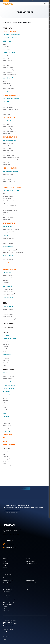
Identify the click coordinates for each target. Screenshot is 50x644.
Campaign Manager (8, 196)
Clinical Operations (9, 52)
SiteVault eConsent (9, 88)
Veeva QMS (6, 153)
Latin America (7, 466)
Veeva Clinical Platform (10, 38)
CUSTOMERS (8, 324)
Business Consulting (8, 310)
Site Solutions (8, 78)
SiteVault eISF (7, 86)
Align (4, 203)
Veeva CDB (6, 47)
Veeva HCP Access (8, 259)
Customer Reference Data (10, 206)
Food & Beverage (8, 292)
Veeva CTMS (6, 58)
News (5, 420)
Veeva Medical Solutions (11, 171)
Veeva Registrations (8, 105)
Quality (5, 568)
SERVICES (7, 303)
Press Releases (7, 423)
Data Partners (6, 591)
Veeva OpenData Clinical (10, 75)
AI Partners (6, 585)
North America (7, 344)
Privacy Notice (6, 637)
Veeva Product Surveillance (11, 160)
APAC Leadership (8, 373)
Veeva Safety (7, 121)
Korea (5, 464)
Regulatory (6, 563)
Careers (6, 417)
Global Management (8, 376)
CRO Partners (6, 589)
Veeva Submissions (8, 107)
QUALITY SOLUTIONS (10, 137)
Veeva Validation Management (11, 158)
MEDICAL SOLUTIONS (10, 168)
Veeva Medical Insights (9, 182)
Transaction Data (9, 247)
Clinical (5, 561)
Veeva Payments (7, 61)
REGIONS (6, 449)
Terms (5, 441)
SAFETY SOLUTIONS (10, 118)
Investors (6, 392)
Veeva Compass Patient (10, 250)
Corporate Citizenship (10, 385)
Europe (5, 347)
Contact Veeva (8, 544)
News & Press (29, 587)
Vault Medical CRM (8, 175)
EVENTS (6, 332)
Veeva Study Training (9, 70)
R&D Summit (7, 355)
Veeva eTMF (6, 56)
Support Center (8, 548)
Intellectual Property (10, 444)
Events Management (8, 201)
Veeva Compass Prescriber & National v (13, 252)
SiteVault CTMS (7, 84)
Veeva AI (6, 266)
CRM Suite (6, 194)
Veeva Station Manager (9, 146)
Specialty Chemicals (9, 294)
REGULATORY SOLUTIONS (11, 95)
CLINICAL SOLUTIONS (10, 31)
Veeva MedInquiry (8, 179)
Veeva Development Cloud (11, 35)
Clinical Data (7, 41)
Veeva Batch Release (8, 155)
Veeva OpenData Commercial (11, 230)
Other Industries (9, 286)
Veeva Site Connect (8, 68)
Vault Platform (8, 92)
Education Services (8, 314)
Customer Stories (30, 581)
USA (5, 454)
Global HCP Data (8, 256)
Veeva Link (6, 184)
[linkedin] (4, 632)
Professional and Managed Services (12, 312)
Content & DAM (7, 215)
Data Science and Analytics (10, 210)
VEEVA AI (6, 263)
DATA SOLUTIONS (9, 223)
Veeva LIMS (6, 162)
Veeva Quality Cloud (9, 140)
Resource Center (30, 583)
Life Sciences (7, 272)
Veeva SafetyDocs (8, 127)
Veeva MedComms (8, 177)
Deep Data (6, 235)
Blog (27, 589)
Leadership (6, 598)
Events (27, 585)
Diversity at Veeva (9, 388)
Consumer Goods (8, 289)
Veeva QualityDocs (8, 143)
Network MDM (7, 208)
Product (6, 401)
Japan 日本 (6, 461)
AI (4, 403)
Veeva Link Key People (9, 239)
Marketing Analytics (9, 217)
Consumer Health (8, 278)
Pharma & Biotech (8, 276)
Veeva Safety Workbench (10, 131)
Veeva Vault (7, 435)
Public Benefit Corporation (11, 382)
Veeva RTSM (6, 65)
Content (6, 405)
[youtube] (7, 632)
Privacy (6, 438)
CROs (5, 408)
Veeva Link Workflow (8, 243)
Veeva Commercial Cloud (11, 190)
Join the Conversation (12, 512)
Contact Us (7, 431)
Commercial (6, 572)
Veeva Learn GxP (8, 151)
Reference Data (8, 226)
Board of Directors (8, 379)
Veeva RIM (6, 102)
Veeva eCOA (6, 49)
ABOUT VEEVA (8, 370)
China (5, 349)
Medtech (6, 283)
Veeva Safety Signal (8, 129)
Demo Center (8, 297)
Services (6, 398)
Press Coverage (7, 426)
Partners (6, 395)
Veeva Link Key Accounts (9, 241)
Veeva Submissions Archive (10, 112)
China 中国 (6, 459)
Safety (5, 566)
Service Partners (7, 581)
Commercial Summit (10, 339)
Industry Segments (8, 574)
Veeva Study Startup (8, 63)
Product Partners (7, 583)
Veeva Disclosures (8, 72)
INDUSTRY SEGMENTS (10, 269)
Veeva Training (7, 148)
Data (5, 410)
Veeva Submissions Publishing (11, 110)
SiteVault (6, 81)
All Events (6, 335)
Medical (5, 570)
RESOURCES (8, 328)
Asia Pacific (6, 342)
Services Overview (9, 306)
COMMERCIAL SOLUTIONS (12, 187)
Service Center (7, 198)
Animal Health (7, 280)
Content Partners (7, 587)
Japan (5, 351)
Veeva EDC (6, 44)
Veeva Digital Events (8, 317)
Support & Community (9, 319)
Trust (5, 413)
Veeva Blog (6, 428)
